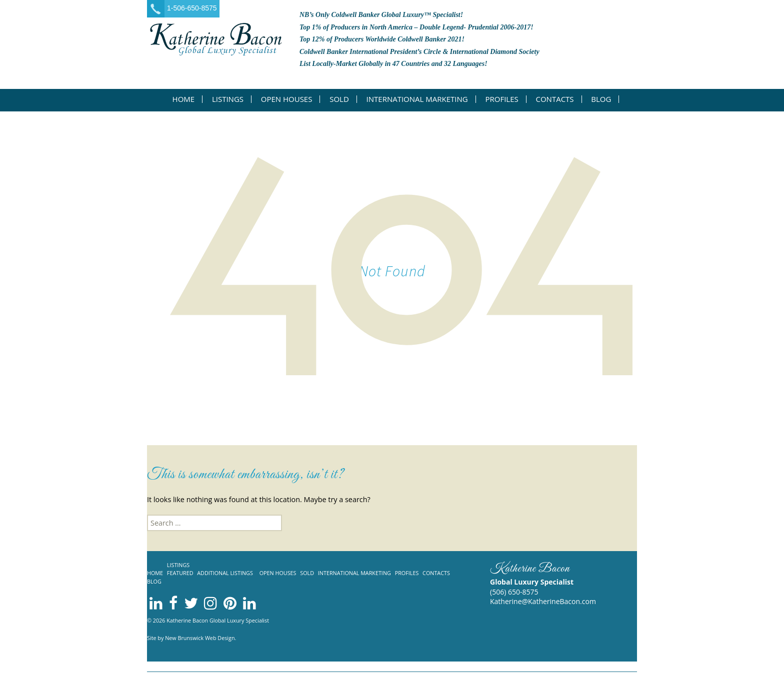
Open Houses (287, 99)
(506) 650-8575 (514, 592)
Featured (180, 573)
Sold (339, 99)
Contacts (554, 99)
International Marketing (417, 99)
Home (184, 99)
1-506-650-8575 (192, 8)
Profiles (501, 99)
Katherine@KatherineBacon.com (543, 601)
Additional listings (225, 573)
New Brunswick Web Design (200, 638)
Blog (601, 99)
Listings (228, 99)
